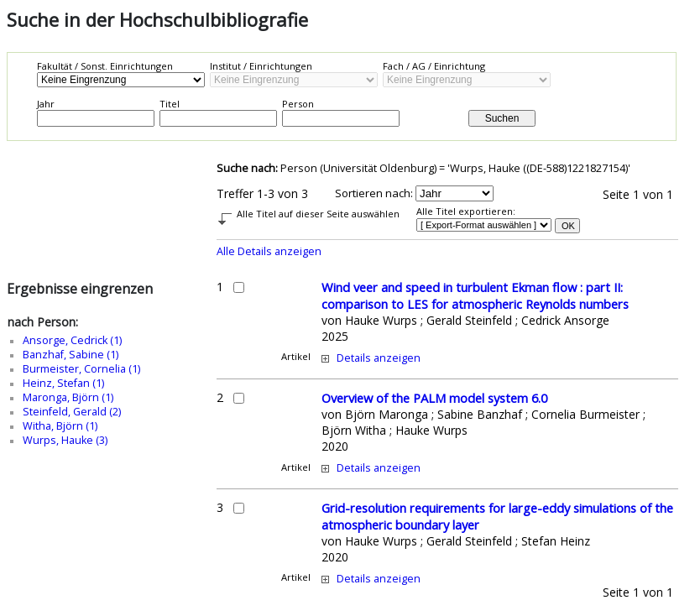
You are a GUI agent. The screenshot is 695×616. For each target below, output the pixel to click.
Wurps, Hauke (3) (65, 440)
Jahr (46, 104)
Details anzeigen (379, 358)
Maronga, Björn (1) (68, 397)
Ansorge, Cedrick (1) (72, 340)
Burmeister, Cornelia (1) (81, 369)
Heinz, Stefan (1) (63, 383)
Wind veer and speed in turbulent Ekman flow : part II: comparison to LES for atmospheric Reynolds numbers (475, 295)
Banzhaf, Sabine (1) (71, 355)
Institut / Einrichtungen (261, 66)
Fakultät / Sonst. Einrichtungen (105, 66)
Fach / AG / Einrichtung (434, 66)
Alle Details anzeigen (269, 251)
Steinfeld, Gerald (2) (72, 412)
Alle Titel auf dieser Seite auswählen (318, 214)
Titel (170, 104)
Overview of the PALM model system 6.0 (434, 398)
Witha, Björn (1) (60, 426)
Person (298, 104)
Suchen (502, 118)
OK (568, 226)
